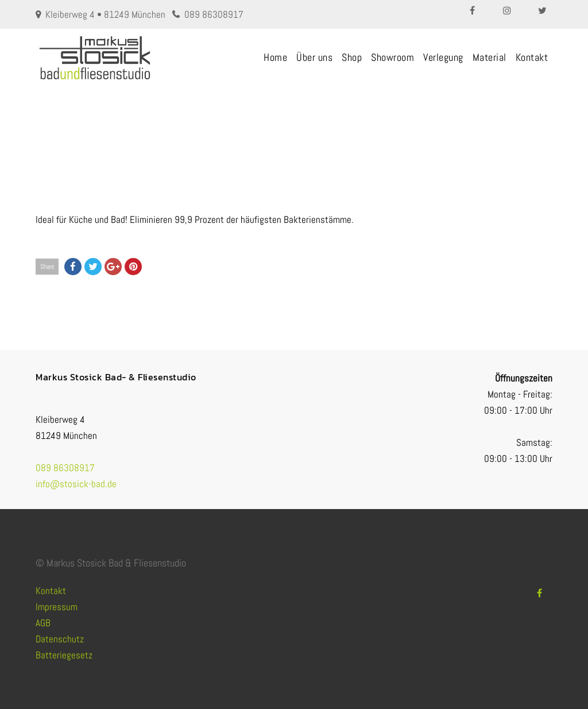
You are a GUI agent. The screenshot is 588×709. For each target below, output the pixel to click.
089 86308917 (214, 14)
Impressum (57, 607)
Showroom (392, 57)
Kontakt (532, 57)
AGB (43, 623)
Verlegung (443, 57)
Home (275, 57)
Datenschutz (60, 639)
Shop (352, 57)
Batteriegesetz (64, 655)
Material (490, 57)
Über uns (314, 57)
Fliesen (247, 132)
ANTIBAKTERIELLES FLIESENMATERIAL (322, 132)
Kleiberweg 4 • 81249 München (105, 14)
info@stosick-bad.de (76, 484)
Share (47, 267)
